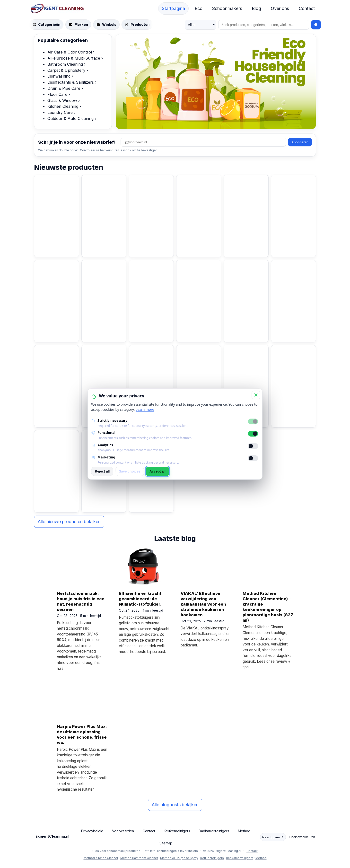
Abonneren (300, 142)
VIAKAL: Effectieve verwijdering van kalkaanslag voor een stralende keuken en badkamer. (203, 604)
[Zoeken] (264, 25)
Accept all (157, 471)
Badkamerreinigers (214, 831)
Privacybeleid (92, 831)
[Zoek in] (201, 25)
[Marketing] (253, 458)
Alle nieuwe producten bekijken (69, 522)
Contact (307, 8)
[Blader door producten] (137, 25)
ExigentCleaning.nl (52, 836)
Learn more (145, 409)
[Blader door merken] (78, 25)
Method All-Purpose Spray (179, 858)
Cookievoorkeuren (302, 837)
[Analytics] (253, 446)
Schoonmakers (227, 8)
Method (244, 831)
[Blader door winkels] (106, 25)
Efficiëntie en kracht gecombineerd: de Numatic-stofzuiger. (140, 599)
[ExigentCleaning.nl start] (57, 9)
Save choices (130, 471)
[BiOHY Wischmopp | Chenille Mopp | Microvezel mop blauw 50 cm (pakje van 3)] (57, 275)
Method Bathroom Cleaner (139, 858)
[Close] (256, 395)
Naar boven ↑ (273, 837)
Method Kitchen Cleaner (101, 858)
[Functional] (253, 434)
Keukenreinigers (177, 831)
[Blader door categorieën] (46, 25)
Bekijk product (55, 245)
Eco (199, 8)
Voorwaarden (123, 831)
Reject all (102, 471)
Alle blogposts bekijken (175, 805)
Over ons (280, 8)
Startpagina (173, 8)
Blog (256, 8)
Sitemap (166, 843)
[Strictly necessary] (253, 421)
